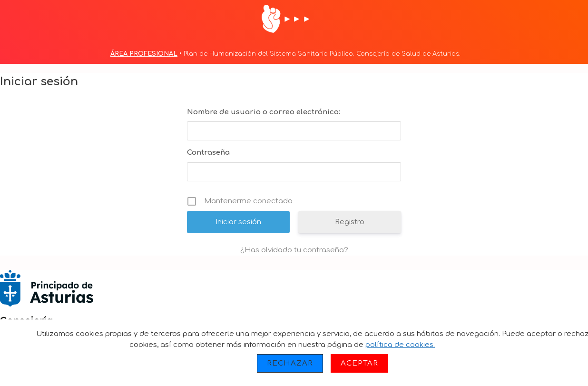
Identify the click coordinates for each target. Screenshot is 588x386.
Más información (474, 345)
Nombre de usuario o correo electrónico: (264, 112)
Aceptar (359, 363)
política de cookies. (400, 345)
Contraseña (208, 153)
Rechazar (290, 363)
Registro (350, 222)
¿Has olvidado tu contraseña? (294, 250)
